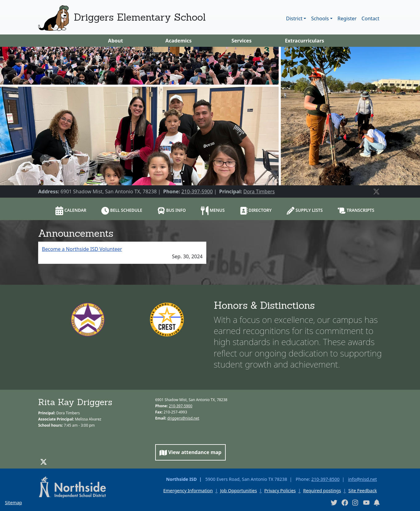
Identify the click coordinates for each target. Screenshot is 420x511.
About (116, 41)
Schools (320, 18)
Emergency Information (188, 491)
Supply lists (305, 211)
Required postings (322, 491)
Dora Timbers (259, 191)
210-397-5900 (197, 191)
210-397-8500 (325, 479)
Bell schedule (122, 211)
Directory (256, 211)
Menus (213, 211)
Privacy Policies (280, 491)
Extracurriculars (305, 41)
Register (347, 18)
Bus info (172, 211)
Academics (178, 41)
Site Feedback (363, 491)
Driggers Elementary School (140, 17)
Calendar (71, 211)
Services (242, 41)
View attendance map (190, 452)
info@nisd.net (362, 479)
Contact (370, 18)
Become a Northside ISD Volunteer (82, 249)
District (294, 18)
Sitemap (13, 503)
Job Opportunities (238, 491)
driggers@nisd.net (183, 418)
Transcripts (356, 211)
